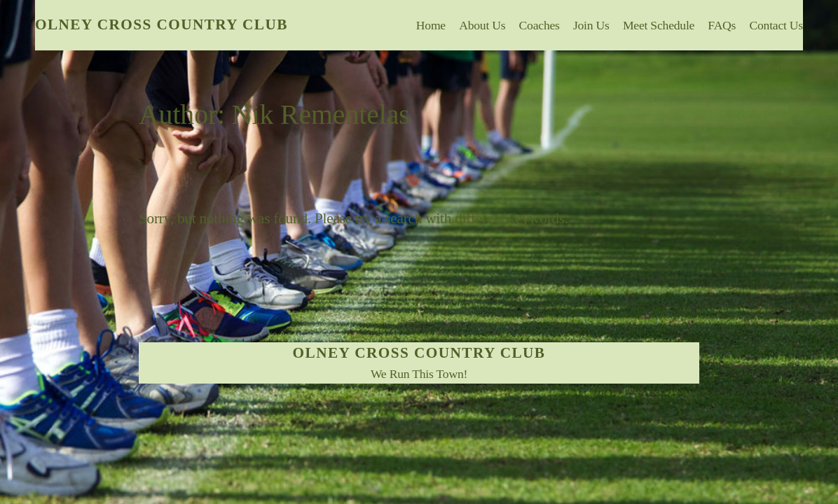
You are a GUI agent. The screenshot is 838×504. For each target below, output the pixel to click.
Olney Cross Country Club (162, 24)
